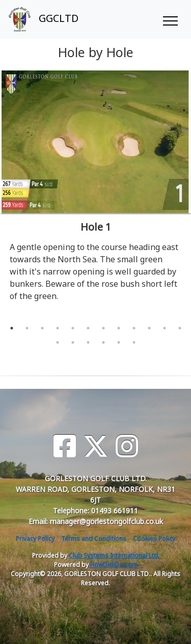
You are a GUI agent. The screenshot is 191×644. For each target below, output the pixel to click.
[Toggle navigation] (170, 19)
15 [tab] (88, 342)
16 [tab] (103, 342)
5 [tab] (73, 328)
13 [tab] (58, 342)
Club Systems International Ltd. (114, 555)
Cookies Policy (154, 539)
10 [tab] (149, 328)
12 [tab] (180, 328)
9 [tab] (134, 328)
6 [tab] (88, 328)
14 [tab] (73, 342)
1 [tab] (12, 328)
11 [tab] (165, 328)
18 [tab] (134, 342)
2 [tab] (27, 328)
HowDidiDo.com (114, 565)
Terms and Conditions (94, 539)
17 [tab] (119, 342)
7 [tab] (103, 328)
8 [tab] (119, 328)
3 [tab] (42, 328)
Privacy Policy (35, 539)
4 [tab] (58, 328)
